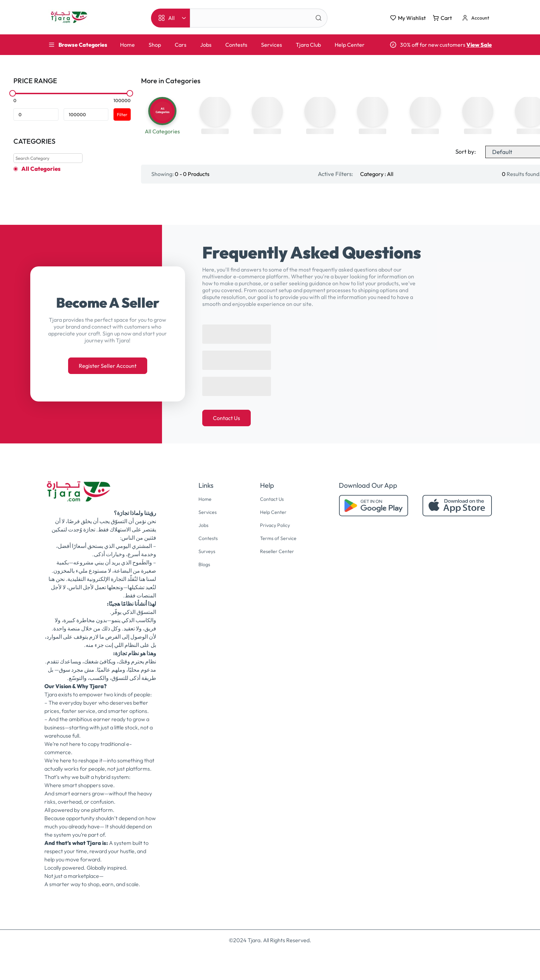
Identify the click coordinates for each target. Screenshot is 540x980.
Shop (155, 45)
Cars (181, 45)
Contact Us (226, 431)
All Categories (41, 169)
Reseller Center (277, 563)
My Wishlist (408, 18)
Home (127, 45)
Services (272, 45)
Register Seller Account (108, 379)
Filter (122, 114)
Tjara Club (308, 45)
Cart (442, 18)
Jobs (206, 45)
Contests (236, 45)
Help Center (350, 45)
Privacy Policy (275, 537)
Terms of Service (278, 550)
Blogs (203, 575)
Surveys (206, 563)
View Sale (479, 45)
